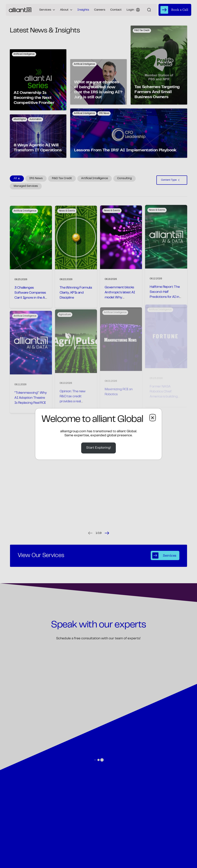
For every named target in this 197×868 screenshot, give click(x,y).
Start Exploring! (99, 448)
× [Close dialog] (153, 418)
